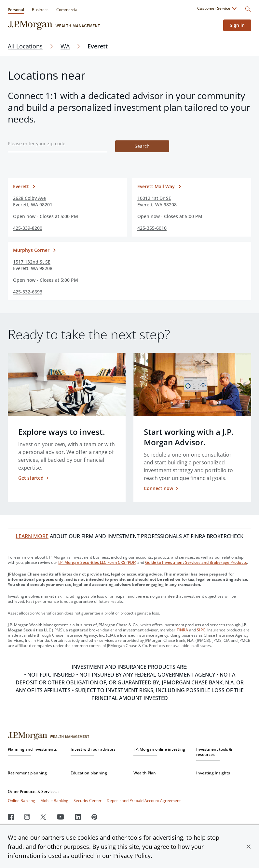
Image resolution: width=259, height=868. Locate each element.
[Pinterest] (95, 817)
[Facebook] (11, 817)
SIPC (201, 630)
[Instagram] (27, 817)
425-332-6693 (28, 292)
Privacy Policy (132, 856)
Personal (16, 10)
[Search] (248, 9)
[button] (249, 847)
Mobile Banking (54, 801)
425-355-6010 (152, 228)
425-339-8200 (28, 228)
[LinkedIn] (78, 817)
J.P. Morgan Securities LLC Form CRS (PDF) (97, 562)
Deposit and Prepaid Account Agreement (144, 801)
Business (40, 10)
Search (142, 146)
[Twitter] (43, 817)
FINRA (182, 630)
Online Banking (21, 801)
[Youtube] (61, 817)
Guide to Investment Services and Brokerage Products (196, 562)
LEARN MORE (32, 536)
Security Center (88, 801)
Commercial (67, 10)
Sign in (237, 25)
